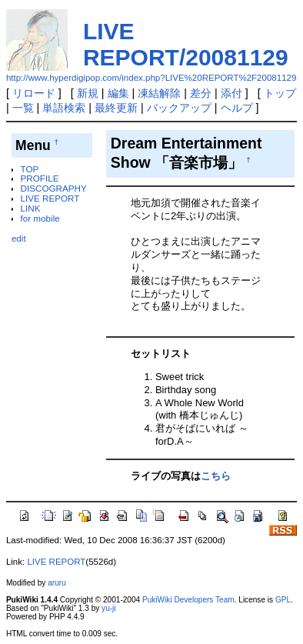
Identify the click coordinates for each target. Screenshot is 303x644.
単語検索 (64, 108)
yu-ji (108, 608)
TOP (30, 169)
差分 (201, 93)
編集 (118, 93)
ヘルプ (237, 108)
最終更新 (116, 108)
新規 (88, 93)
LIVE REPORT (50, 198)
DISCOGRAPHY (54, 188)
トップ (280, 93)
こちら (216, 476)
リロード (34, 93)
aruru (57, 583)
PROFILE (40, 178)
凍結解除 (159, 93)
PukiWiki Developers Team (188, 600)
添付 (231, 93)
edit (19, 238)
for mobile (40, 218)
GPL (283, 600)
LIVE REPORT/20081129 (186, 44)
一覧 (23, 108)
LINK (31, 208)
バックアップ (179, 108)
